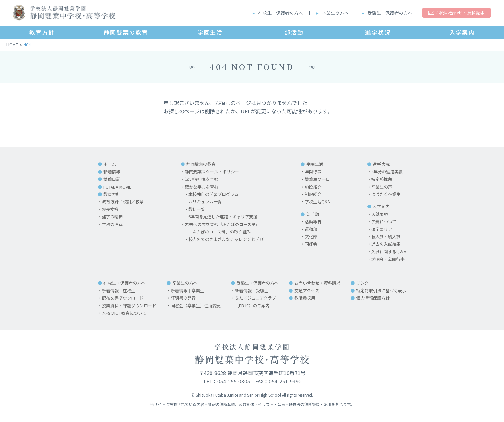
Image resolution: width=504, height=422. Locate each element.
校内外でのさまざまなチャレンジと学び (226, 239)
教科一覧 (197, 209)
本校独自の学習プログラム (213, 194)
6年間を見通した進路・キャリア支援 (223, 217)
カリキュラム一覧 (205, 202)
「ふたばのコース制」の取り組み (220, 232)
